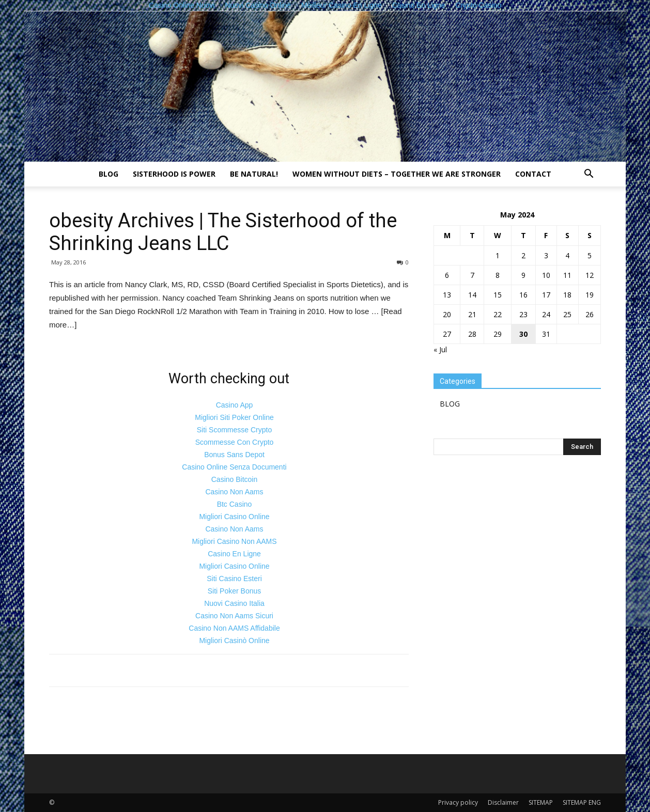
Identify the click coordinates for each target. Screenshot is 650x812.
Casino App (235, 405)
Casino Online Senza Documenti (234, 467)
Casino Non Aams (234, 492)
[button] (589, 175)
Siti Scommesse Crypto (234, 430)
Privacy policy (458, 802)
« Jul (440, 349)
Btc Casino (235, 504)
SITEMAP (541, 802)
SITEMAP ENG (582, 802)
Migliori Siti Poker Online (234, 417)
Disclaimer (503, 802)
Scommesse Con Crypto (235, 442)
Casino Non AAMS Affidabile (234, 628)
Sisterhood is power (174, 174)
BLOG (109, 174)
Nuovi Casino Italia (234, 603)
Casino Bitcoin (235, 479)
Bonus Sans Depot (234, 455)
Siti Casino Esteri (234, 579)
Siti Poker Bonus (235, 591)
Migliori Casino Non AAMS (234, 541)
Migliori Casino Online (234, 517)
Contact (533, 174)
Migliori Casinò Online (234, 641)
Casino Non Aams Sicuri (234, 616)
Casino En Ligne (234, 554)
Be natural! (254, 174)
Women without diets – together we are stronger (397, 174)
